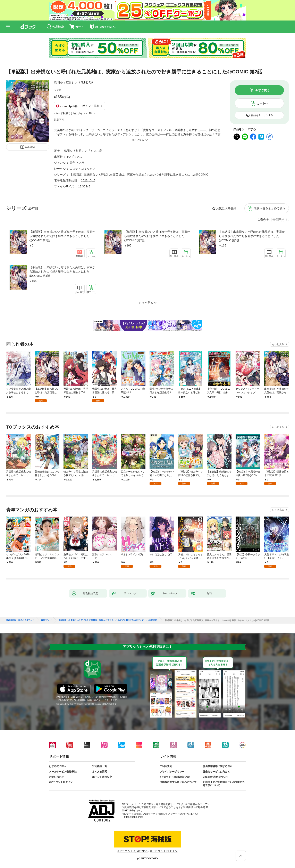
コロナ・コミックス (83, 169)
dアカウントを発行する (133, 851)
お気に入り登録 (226, 208)
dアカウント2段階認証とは (175, 777)
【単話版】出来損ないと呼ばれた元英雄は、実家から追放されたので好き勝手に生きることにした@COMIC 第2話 (157, 236)
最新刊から (281, 220)
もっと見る (278, 344)
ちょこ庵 (96, 151)
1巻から (264, 220)
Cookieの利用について (216, 777)
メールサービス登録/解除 (63, 772)
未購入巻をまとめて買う (270, 208)
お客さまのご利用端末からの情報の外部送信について (224, 784)
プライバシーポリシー (172, 772)
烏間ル (58, 82)
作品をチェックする (262, 115)
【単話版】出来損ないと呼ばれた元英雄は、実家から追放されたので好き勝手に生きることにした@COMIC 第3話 (252, 236)
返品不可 (59, 120)
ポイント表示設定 (102, 777)
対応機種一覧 (100, 766)
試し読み (30, 147)
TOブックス (74, 157)
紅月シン (72, 82)
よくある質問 (100, 772)
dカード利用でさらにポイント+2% (73, 113)
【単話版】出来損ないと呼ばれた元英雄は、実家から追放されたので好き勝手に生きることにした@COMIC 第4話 (62, 271)
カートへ (262, 103)
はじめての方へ (58, 766)
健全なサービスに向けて (216, 772)
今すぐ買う (262, 90)
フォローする (91, 82)
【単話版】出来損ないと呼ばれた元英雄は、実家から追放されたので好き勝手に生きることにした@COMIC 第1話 (62, 236)
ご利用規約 (166, 766)
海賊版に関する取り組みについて (178, 782)
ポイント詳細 (91, 106)
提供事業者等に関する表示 (218, 766)
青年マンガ (77, 163)
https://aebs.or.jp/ (133, 817)
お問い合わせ (57, 777)
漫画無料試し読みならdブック (20, 620)
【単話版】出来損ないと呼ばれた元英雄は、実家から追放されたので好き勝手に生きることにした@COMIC (139, 175)
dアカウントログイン (61, 782)
